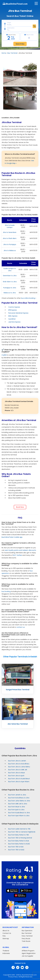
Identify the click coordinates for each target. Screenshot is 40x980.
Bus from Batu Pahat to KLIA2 (19, 844)
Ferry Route (26, 939)
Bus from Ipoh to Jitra (16, 810)
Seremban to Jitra (10, 276)
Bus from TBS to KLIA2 (16, 850)
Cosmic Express (14, 307)
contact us (21, 627)
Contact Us (7, 933)
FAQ (4, 936)
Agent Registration (29, 953)
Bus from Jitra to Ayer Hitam (19, 782)
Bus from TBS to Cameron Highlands (22, 832)
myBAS (4, 355)
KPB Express (13, 310)
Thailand (6, 951)
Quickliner (12, 319)
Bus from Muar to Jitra (17, 807)
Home (4, 53)
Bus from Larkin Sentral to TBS (19, 829)
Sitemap (6, 939)
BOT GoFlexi (18, 555)
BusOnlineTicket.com (29, 975)
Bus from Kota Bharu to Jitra (19, 798)
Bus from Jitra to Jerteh (17, 761)
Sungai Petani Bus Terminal (18, 690)
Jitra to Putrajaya (10, 244)
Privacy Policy (13, 977)
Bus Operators (27, 931)
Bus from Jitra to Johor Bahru (19, 767)
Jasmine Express (14, 322)
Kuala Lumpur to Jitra (10, 270)
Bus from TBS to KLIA (16, 847)
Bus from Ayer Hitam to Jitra (19, 816)
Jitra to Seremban (10, 232)
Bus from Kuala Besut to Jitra (19, 813)
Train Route (26, 941)
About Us (6, 931)
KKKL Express (13, 316)
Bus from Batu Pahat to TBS (19, 835)
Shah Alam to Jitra (10, 282)
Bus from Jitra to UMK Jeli (18, 770)
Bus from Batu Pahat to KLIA (19, 841)
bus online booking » (29, 298)
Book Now (20, 507)
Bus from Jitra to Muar (17, 773)
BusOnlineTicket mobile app (12, 537)
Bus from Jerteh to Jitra (17, 795)
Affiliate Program (28, 951)
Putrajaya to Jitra (10, 288)
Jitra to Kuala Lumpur (10, 226)
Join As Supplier (27, 956)
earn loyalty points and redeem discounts (20, 550)
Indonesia (6, 953)
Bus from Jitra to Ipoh (16, 776)
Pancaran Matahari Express (18, 313)
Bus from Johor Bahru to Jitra (19, 801)
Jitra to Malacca (10, 250)
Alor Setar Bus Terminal (18, 724)
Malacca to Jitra (10, 293)
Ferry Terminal (27, 936)
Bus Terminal (12, 53)
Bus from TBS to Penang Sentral (20, 838)
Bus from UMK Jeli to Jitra (18, 804)
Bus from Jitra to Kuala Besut (19, 779)
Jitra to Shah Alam (10, 238)
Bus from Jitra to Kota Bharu (19, 764)
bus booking (6, 591)
